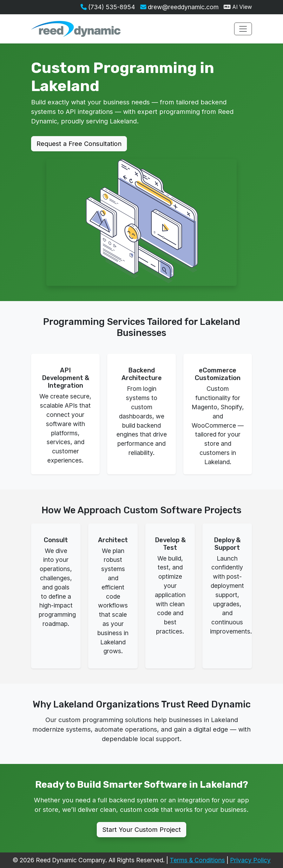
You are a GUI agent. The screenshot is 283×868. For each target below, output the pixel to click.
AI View (238, 7)
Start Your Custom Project (141, 830)
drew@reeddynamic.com (179, 7)
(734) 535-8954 (108, 7)
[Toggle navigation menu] (243, 29)
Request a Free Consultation (79, 144)
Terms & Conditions (197, 860)
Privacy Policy (250, 860)
